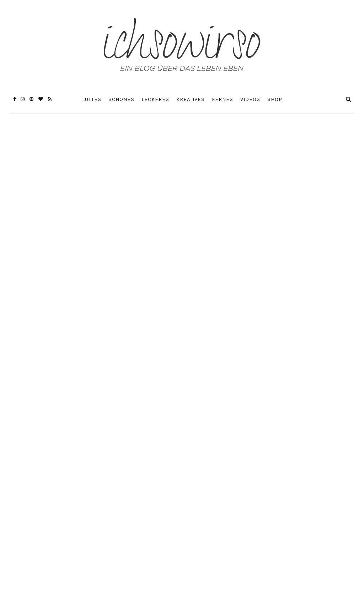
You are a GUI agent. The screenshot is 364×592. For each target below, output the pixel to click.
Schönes (121, 99)
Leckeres (155, 99)
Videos (250, 99)
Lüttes (92, 99)
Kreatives (191, 99)
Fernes (223, 99)
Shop (275, 99)
